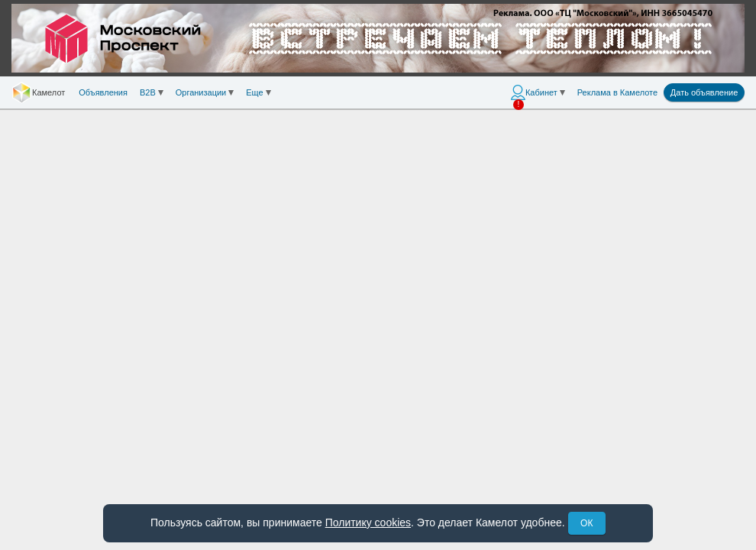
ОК (586, 523)
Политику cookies (368, 522)
